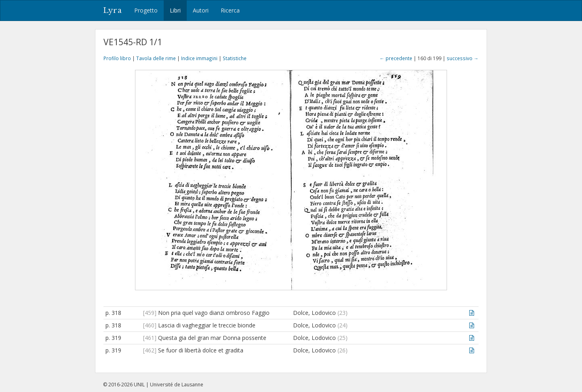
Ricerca (230, 10)
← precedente (396, 58)
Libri (175, 10)
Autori (201, 10)
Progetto (146, 10)
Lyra (113, 10)
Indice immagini (199, 58)
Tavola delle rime (156, 58)
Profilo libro (117, 58)
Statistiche (235, 58)
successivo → (463, 58)
